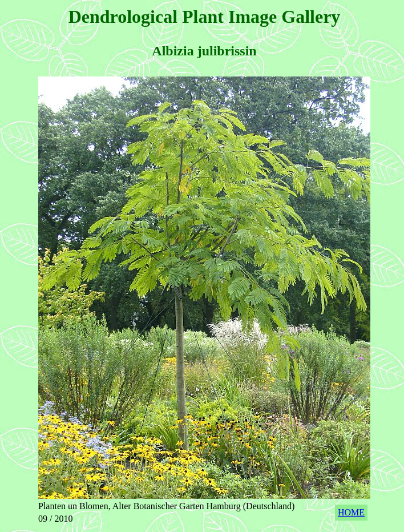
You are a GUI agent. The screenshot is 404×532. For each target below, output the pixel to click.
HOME (351, 512)
